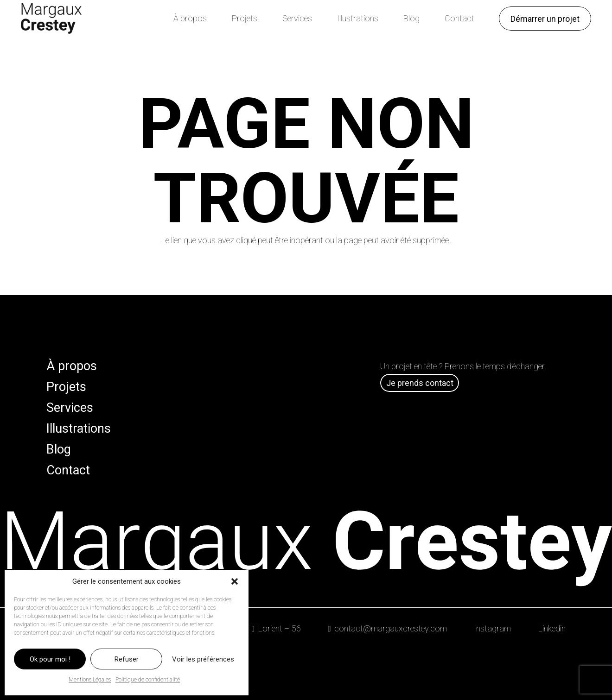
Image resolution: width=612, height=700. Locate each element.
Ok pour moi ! (50, 659)
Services (70, 408)
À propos (72, 366)
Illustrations (79, 429)
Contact (68, 470)
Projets (66, 387)
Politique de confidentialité (148, 680)
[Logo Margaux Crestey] (51, 19)
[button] (235, 581)
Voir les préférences (203, 659)
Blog (59, 449)
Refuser (127, 659)
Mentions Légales (90, 680)
